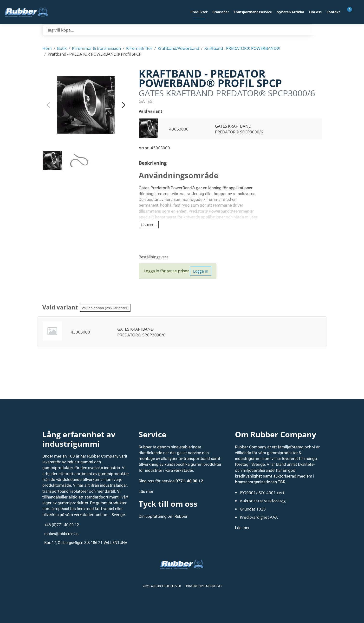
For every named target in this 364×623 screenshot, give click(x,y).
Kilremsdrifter (139, 48)
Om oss (315, 12)
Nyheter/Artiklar (290, 12)
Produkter (199, 12)
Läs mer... (149, 225)
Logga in (201, 271)
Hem (47, 48)
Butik (62, 48)
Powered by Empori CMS (204, 586)
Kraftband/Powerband (178, 48)
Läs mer (146, 491)
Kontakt (333, 12)
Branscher (221, 12)
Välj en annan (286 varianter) (105, 308)
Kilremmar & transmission (96, 48)
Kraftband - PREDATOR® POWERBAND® (242, 48)
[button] (86, 105)
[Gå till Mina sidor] (357, 12)
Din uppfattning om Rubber (163, 516)
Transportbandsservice (253, 12)
